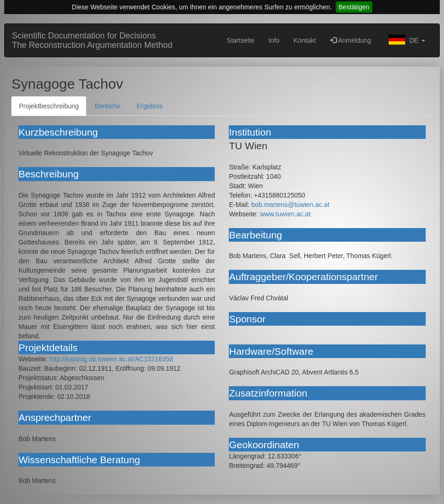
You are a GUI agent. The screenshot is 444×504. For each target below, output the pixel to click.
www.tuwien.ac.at (285, 214)
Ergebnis (149, 106)
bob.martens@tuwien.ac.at (290, 205)
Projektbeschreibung (49, 106)
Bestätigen (354, 7)
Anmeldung (351, 40)
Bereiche (108, 106)
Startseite (241, 40)
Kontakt (305, 40)
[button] (405, 40)
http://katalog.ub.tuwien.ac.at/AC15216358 (111, 359)
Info (274, 40)
